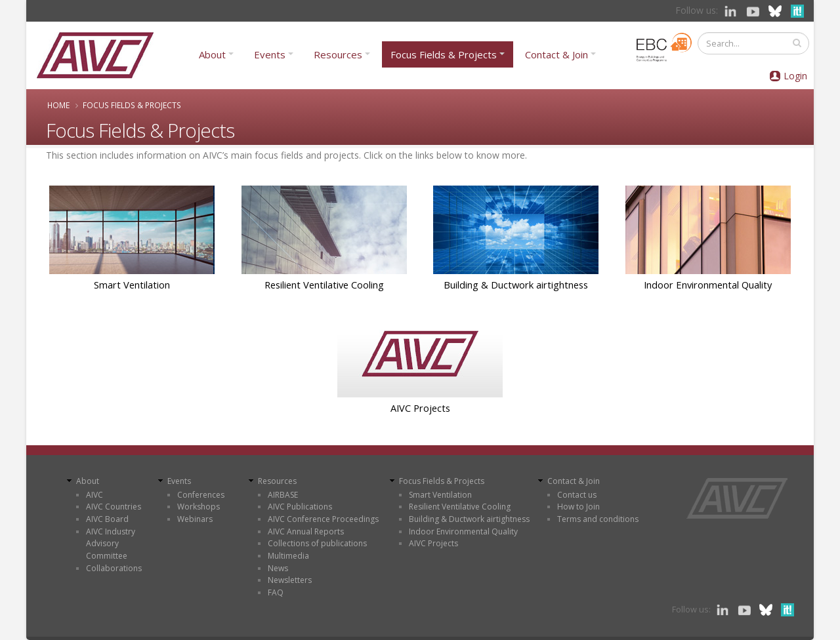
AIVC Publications (300, 507)
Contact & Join (556, 54)
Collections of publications (317, 543)
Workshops (199, 507)
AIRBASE (283, 495)
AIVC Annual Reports (306, 531)
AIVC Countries (114, 507)
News (278, 568)
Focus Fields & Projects (444, 54)
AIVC (94, 495)
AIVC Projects (420, 408)
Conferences (201, 495)
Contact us (577, 495)
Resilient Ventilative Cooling (324, 285)
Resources (338, 54)
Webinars (195, 519)
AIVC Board (107, 519)
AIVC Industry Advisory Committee (111, 544)
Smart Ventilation (132, 285)
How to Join (578, 507)
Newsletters (290, 580)
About (212, 54)
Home (58, 105)
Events (270, 54)
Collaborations (114, 568)
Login (795, 76)
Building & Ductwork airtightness (516, 285)
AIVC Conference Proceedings (323, 519)
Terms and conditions (598, 519)
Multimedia (288, 556)
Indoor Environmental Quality (708, 285)
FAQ (276, 592)
